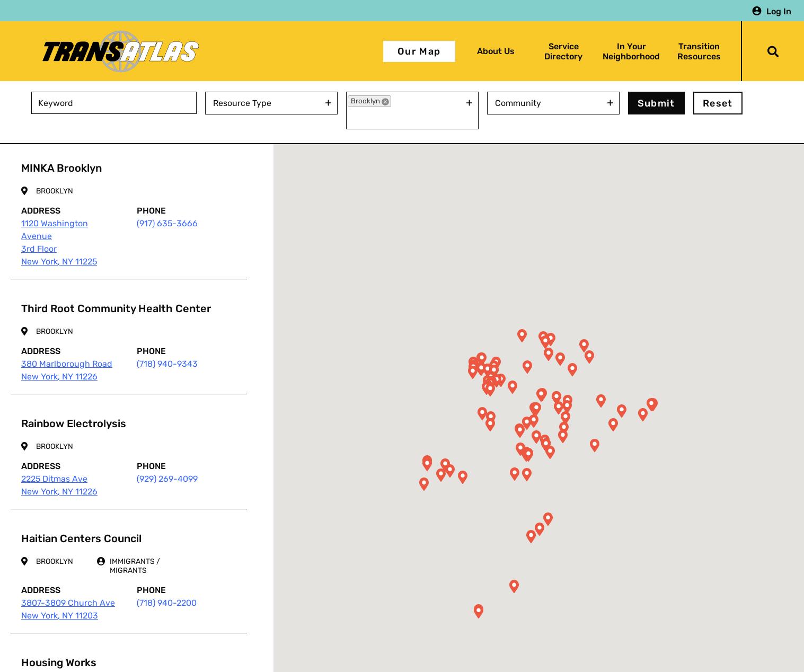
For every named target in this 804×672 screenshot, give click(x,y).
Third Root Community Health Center (116, 308)
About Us (496, 51)
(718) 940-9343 (167, 364)
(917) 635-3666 (167, 223)
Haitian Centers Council (81, 538)
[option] (369, 101)
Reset (718, 103)
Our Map (419, 51)
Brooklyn (55, 191)
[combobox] (265, 103)
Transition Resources (699, 51)
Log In (779, 11)
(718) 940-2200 (167, 603)
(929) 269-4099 (167, 479)
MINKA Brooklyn (61, 168)
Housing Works (59, 662)
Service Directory (563, 51)
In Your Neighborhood (631, 51)
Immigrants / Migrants (135, 566)
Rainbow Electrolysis (74, 423)
